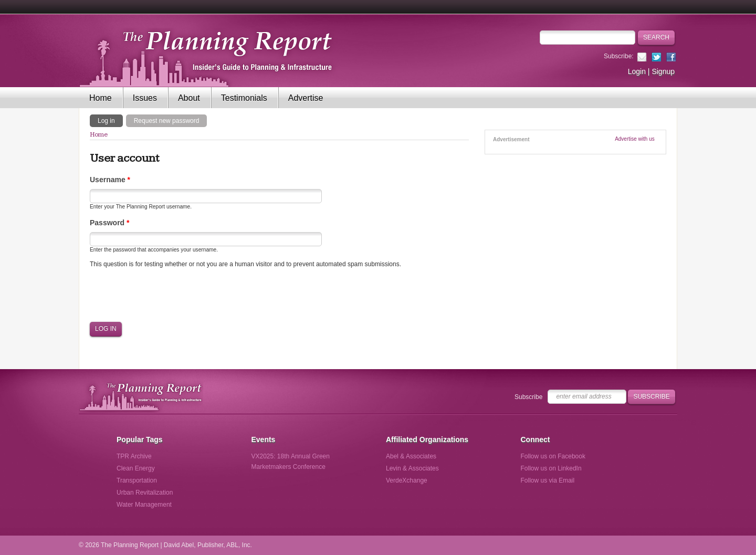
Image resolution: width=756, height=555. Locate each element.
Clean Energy (136, 468)
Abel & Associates (411, 456)
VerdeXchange (407, 480)
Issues (145, 98)
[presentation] (170, 295)
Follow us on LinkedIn (551, 468)
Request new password (167, 121)
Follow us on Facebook (553, 456)
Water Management (144, 505)
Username (110, 180)
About (189, 98)
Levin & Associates (412, 468)
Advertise (306, 98)
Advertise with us (635, 139)
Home (101, 98)
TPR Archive (134, 456)
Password (109, 223)
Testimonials (244, 98)
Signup (663, 71)
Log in (110, 120)
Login (637, 71)
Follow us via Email (548, 480)
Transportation (137, 480)
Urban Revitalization (145, 493)
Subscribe (528, 397)
